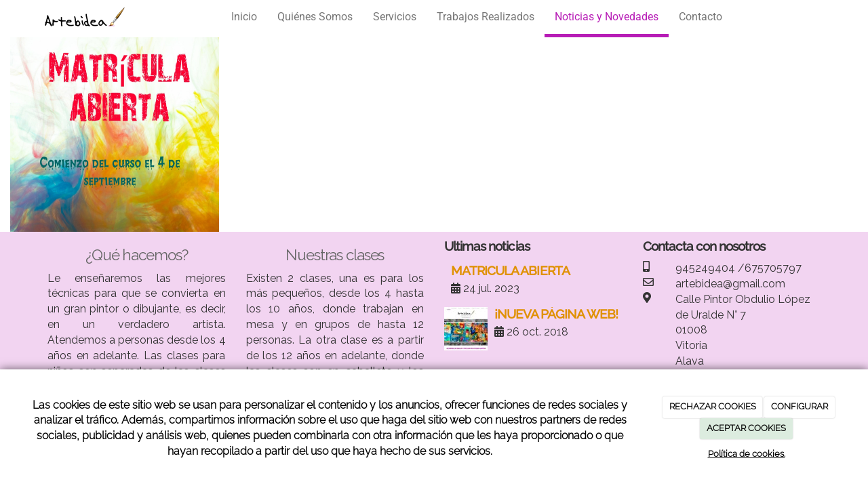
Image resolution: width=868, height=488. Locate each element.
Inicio (244, 17)
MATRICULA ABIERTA (510, 270)
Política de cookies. (747, 454)
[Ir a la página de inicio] (85, 17)
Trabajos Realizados (486, 17)
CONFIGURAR (800, 406)
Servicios (395, 17)
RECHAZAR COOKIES (713, 406)
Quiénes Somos (315, 17)
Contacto (701, 17)
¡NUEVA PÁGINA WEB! (556, 314)
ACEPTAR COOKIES (746, 428)
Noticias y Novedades (607, 17)
